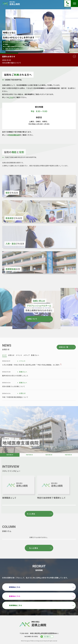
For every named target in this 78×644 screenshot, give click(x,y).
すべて (4, 362)
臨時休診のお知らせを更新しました (15, 382)
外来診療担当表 (14, 135)
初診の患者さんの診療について (14, 393)
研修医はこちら (15, 587)
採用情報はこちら (16, 605)
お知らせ (11, 362)
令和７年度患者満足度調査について (15, 404)
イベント (19, 362)
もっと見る (31, 520)
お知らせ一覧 (64, 354)
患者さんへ (35, 362)
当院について (32, 326)
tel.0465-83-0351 (31, 636)
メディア (27, 362)
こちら (11, 97)
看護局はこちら (15, 596)
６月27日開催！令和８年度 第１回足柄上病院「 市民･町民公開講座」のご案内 (31, 371)
